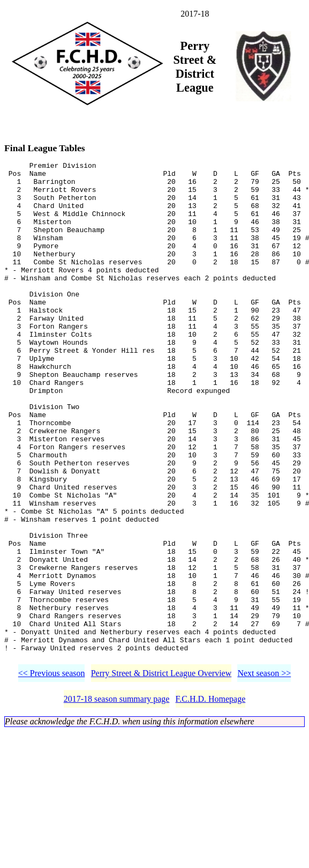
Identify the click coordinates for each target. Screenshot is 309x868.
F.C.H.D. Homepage (211, 800)
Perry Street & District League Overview (161, 774)
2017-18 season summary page (117, 800)
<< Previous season (52, 774)
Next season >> (264, 774)
